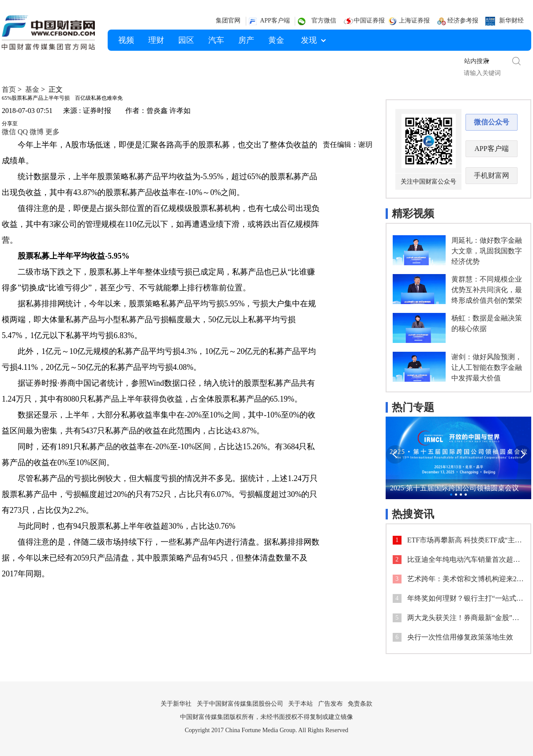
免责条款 (360, 696)
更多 (53, 132)
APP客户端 (275, 21)
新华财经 (511, 21)
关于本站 (300, 696)
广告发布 (330, 696)
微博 (37, 132)
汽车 (216, 40)
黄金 (276, 40)
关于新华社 (176, 696)
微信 (9, 132)
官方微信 (324, 21)
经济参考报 (463, 21)
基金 (32, 89)
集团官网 (228, 21)
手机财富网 (492, 168)
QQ (23, 132)
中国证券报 (369, 21)
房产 (246, 40)
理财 (156, 40)
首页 (9, 89)
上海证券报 (414, 21)
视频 (126, 40)
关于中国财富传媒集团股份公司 (240, 696)
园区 (186, 40)
